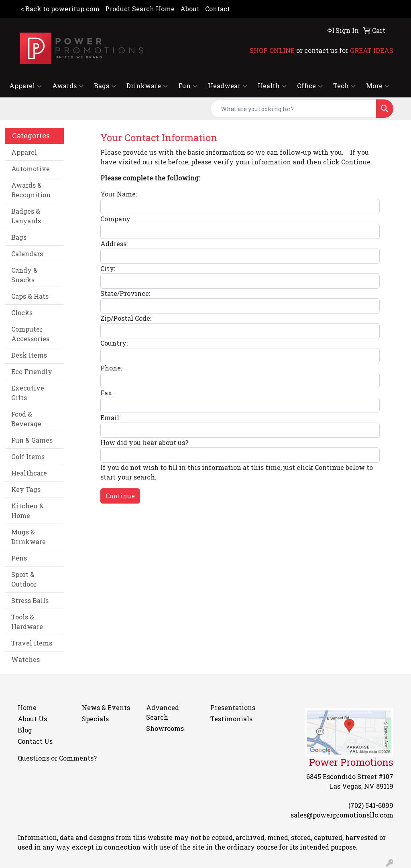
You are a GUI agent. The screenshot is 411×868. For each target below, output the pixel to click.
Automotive (31, 169)
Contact (218, 9)
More (378, 86)
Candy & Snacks (24, 275)
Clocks (22, 313)
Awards (68, 86)
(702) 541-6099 (371, 805)
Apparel (25, 86)
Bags (105, 86)
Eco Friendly (32, 371)
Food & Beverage (26, 419)
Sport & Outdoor (24, 579)
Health (272, 86)
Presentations (233, 707)
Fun (188, 86)
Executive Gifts (28, 393)
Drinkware (147, 86)
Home (27, 707)
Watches (25, 659)
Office (310, 86)
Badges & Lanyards (26, 216)
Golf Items (28, 456)
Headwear (228, 86)
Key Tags (26, 489)
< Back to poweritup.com (60, 9)
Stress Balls (30, 600)
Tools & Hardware (27, 622)
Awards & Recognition (31, 190)
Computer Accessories (30, 334)
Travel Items (32, 643)
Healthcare (29, 473)
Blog (25, 730)
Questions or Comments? (57, 758)
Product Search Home (140, 9)
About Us (32, 719)
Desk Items (29, 355)
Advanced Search (163, 712)
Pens (19, 558)
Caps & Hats (30, 296)
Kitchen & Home (27, 511)
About (190, 9)
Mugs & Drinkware (28, 537)
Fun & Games (32, 440)
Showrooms (165, 728)
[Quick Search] (293, 109)
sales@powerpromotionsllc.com (342, 815)
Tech (344, 86)
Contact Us (35, 741)
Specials (95, 719)
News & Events (106, 707)
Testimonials (231, 719)
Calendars (27, 254)
